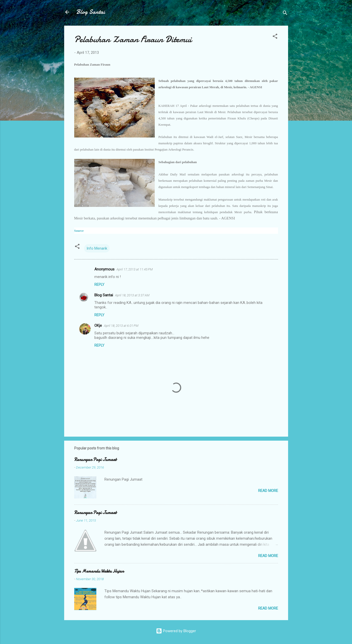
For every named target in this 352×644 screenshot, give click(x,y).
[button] (275, 37)
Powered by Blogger (176, 631)
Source (79, 231)
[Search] (285, 14)
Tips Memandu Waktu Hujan (99, 571)
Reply (99, 285)
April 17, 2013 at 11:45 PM (135, 269)
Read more (268, 491)
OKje (98, 326)
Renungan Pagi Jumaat (95, 460)
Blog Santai (91, 12)
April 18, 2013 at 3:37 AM (132, 295)
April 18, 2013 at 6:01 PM (121, 326)
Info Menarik (97, 248)
